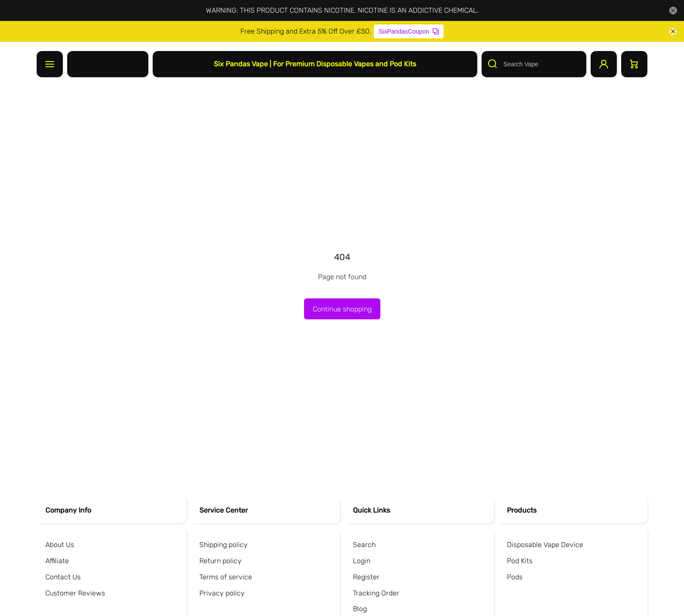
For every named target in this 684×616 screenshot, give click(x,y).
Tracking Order (376, 593)
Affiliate (57, 561)
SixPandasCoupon (409, 31)
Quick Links (371, 510)
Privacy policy (222, 593)
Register (366, 577)
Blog (360, 609)
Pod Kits (520, 561)
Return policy (221, 561)
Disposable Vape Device (545, 545)
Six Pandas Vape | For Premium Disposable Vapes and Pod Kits (315, 64)
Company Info (68, 510)
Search (364, 545)
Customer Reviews (75, 593)
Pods (515, 577)
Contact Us (63, 577)
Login (362, 561)
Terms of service (226, 577)
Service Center (224, 510)
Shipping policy (224, 545)
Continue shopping (342, 309)
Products (522, 510)
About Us (60, 545)
